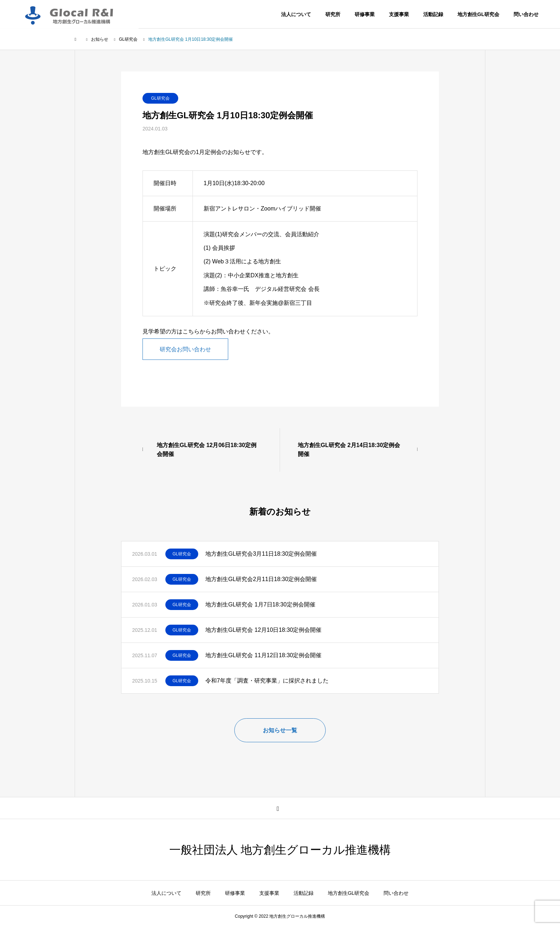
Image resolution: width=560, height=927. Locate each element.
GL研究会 (160, 98)
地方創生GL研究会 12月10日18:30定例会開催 (263, 630)
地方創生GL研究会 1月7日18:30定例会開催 (260, 604)
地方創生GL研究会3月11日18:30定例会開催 (261, 554)
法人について (296, 14)
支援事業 (399, 14)
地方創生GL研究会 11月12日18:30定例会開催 (263, 655)
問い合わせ (526, 14)
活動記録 (433, 14)
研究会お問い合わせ (185, 349)
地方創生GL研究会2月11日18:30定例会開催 (261, 579)
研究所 (333, 14)
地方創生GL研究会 (478, 14)
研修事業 (365, 14)
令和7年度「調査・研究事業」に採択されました (267, 681)
